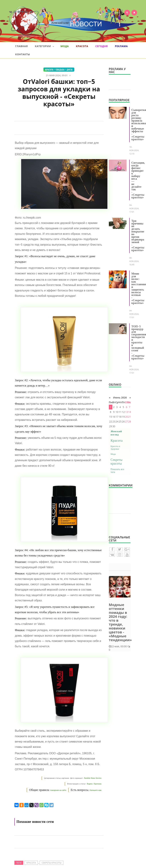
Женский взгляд (116, 433)
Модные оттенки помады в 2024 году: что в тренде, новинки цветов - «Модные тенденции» (120, 622)
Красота (82, 46)
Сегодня (102, 46)
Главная (22, 46)
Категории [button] (44, 46)
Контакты (23, 54)
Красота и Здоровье (115, 448)
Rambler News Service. (93, 778)
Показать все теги (117, 471)
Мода (65, 46)
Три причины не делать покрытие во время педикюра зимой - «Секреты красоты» (138, 235)
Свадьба (60, 70)
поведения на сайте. (58, 790)
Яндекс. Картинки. (94, 784)
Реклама (121, 46)
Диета (70, 70)
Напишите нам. (96, 790)
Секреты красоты (51, 863)
